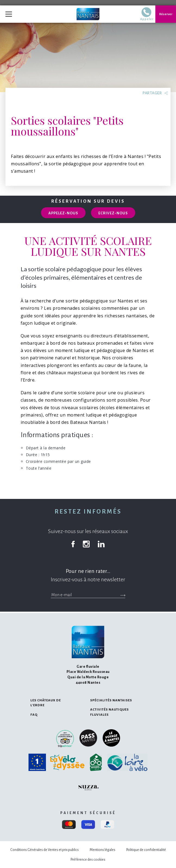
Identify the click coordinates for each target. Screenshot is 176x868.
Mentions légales (103, 850)
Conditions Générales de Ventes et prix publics (45, 850)
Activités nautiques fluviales (109, 712)
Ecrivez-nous (113, 213)
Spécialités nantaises (111, 700)
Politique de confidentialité (146, 850)
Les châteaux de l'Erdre (46, 703)
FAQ (34, 715)
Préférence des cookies (88, 860)
